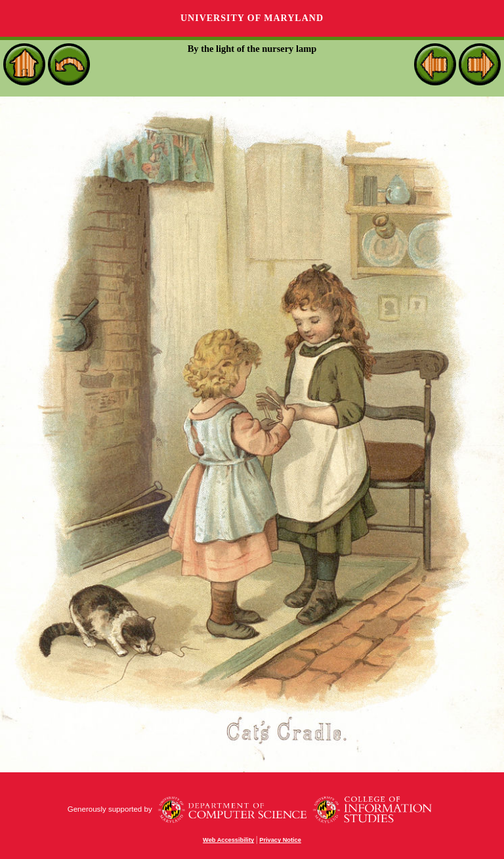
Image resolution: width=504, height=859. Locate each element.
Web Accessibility (228, 840)
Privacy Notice (280, 840)
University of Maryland (252, 18)
